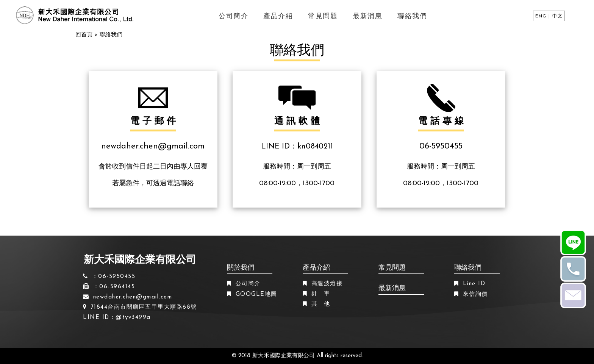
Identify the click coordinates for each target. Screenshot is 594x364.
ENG (541, 16)
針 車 (321, 294)
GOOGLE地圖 (256, 294)
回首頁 (84, 35)
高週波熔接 (327, 284)
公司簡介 (233, 16)
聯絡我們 (412, 16)
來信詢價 (475, 294)
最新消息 (367, 16)
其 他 (321, 304)
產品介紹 (278, 16)
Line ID (474, 284)
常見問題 (323, 16)
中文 (557, 16)
